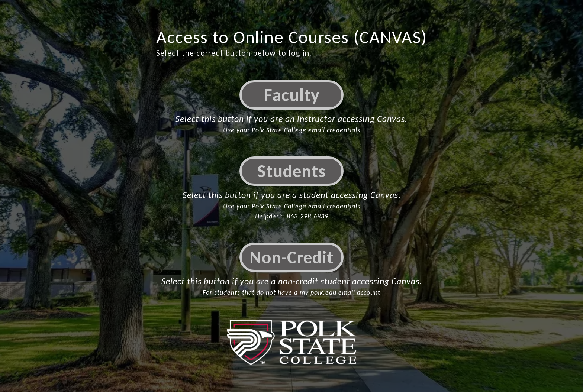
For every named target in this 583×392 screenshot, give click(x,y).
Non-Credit (291, 257)
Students (291, 171)
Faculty (292, 95)
